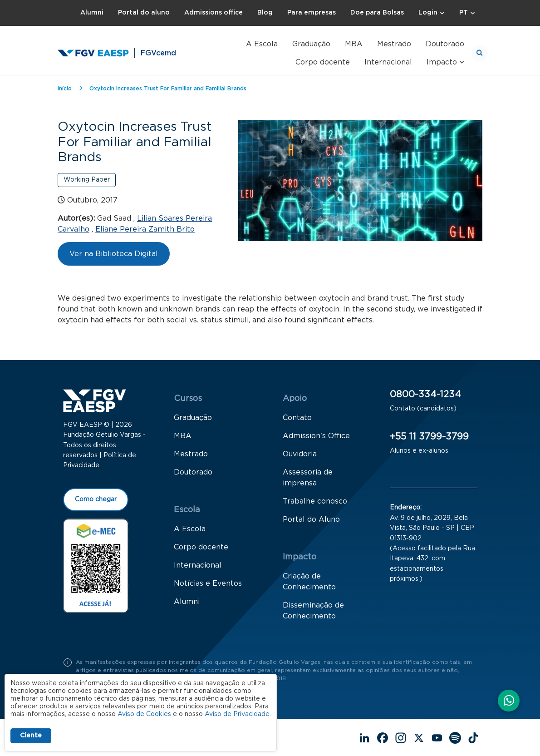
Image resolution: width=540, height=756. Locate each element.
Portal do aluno (144, 13)
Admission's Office (316, 436)
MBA (354, 44)
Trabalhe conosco (315, 502)
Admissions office (214, 13)
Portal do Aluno (311, 520)
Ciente (31, 736)
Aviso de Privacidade (237, 714)
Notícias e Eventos (208, 584)
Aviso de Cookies (144, 714)
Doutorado (445, 44)
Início (65, 89)
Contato (297, 418)
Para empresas (312, 13)
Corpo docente (323, 62)
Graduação (311, 44)
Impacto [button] (442, 62)
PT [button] (464, 13)
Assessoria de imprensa (308, 478)
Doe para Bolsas (377, 13)
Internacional (388, 62)
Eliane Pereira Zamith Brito (145, 229)
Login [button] (428, 13)
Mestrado (394, 44)
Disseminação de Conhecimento (313, 611)
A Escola (262, 44)
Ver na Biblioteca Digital (114, 254)
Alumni (92, 13)
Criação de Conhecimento (309, 582)
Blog (265, 13)
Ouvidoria (300, 455)
